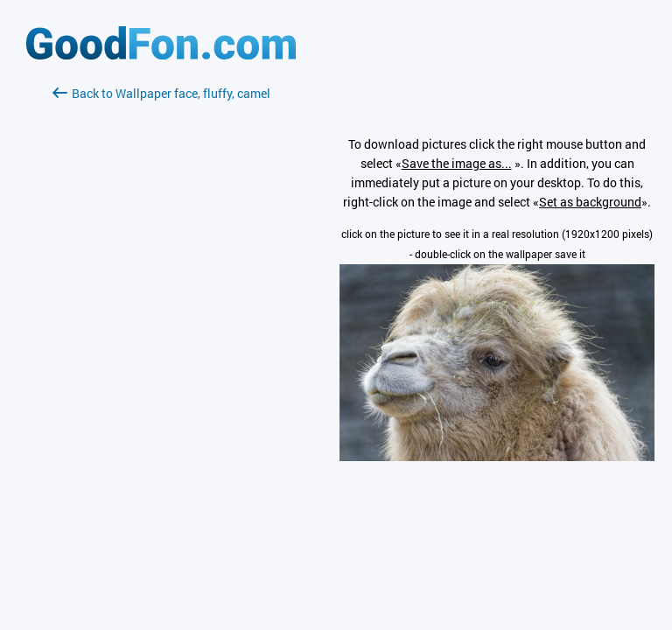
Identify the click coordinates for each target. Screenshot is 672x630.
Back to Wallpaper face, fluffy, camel (161, 93)
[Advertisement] (161, 311)
